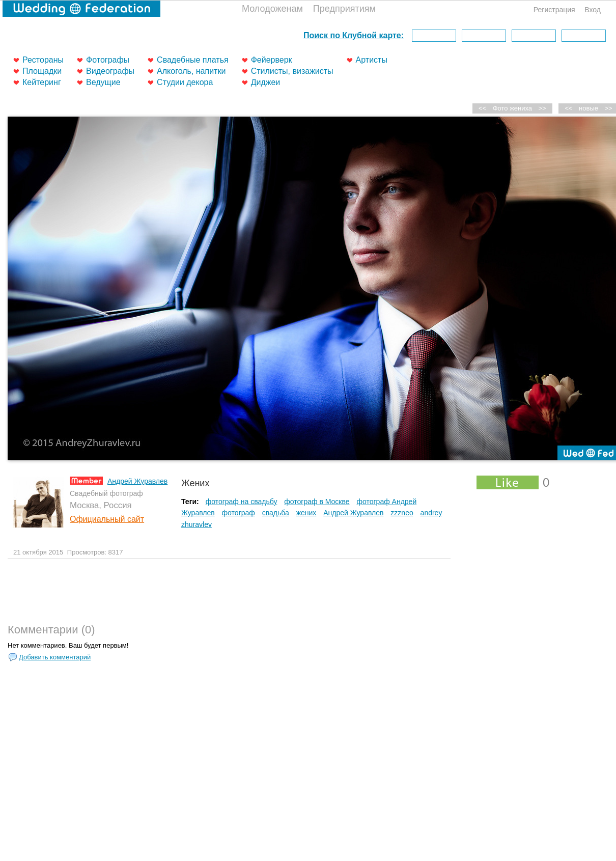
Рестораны (43, 60)
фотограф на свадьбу (242, 502)
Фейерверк (272, 60)
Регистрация (554, 10)
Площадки (42, 71)
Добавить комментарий (55, 657)
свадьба (276, 513)
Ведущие (103, 82)
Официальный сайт (107, 519)
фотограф (239, 513)
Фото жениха (512, 108)
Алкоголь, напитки (191, 71)
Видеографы (110, 71)
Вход (593, 10)
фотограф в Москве (317, 502)
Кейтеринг (42, 82)
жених (306, 513)
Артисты (372, 60)
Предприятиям (344, 9)
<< (569, 108)
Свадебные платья (193, 60)
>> (542, 108)
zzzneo (402, 513)
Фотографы (108, 60)
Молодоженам (272, 9)
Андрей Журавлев (137, 481)
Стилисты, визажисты (292, 71)
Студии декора (185, 82)
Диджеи (266, 82)
